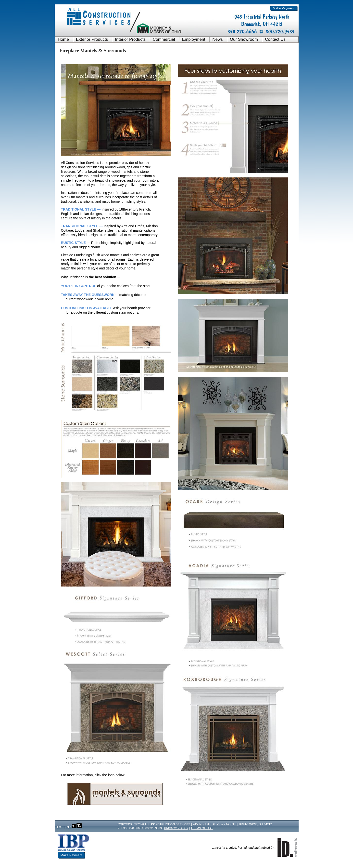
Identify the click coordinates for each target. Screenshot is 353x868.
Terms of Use (202, 828)
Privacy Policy (176, 828)
